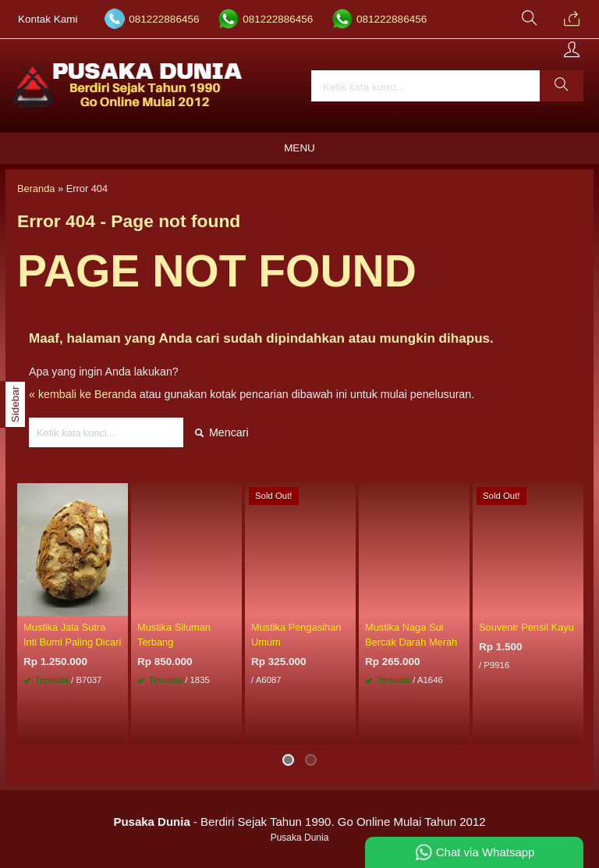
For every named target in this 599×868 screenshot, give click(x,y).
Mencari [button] (222, 432)
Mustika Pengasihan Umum (296, 635)
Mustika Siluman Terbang (174, 635)
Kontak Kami (48, 19)
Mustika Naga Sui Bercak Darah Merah (411, 635)
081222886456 (164, 19)
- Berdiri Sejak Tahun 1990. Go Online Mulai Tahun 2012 (299, 822)
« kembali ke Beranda (83, 394)
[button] (562, 86)
